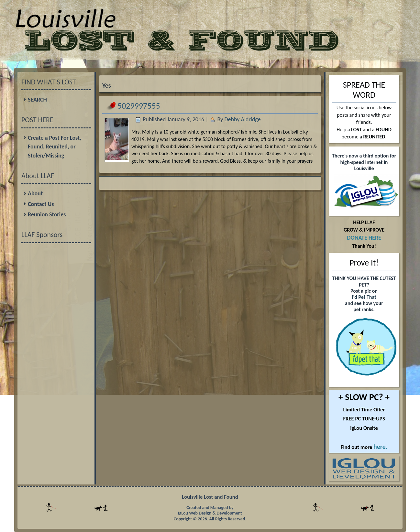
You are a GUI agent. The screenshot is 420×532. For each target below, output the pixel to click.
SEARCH (37, 100)
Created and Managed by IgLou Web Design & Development (210, 510)
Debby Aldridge (242, 119)
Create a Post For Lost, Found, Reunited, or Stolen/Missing (55, 147)
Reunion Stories (47, 214)
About (35, 193)
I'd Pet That (364, 297)
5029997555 (139, 106)
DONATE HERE (364, 238)
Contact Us (41, 204)
